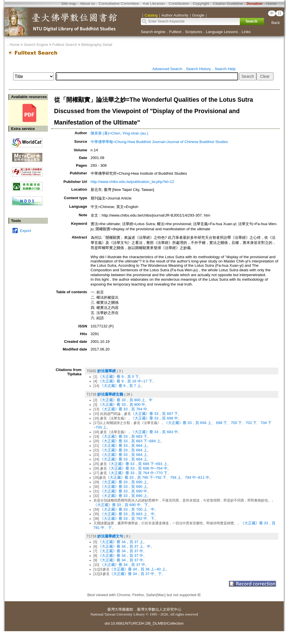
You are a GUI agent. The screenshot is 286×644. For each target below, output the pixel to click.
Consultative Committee (119, 4)
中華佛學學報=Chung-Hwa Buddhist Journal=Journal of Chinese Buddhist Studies (159, 142)
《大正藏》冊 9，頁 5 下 (118, 377)
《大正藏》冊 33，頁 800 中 (122, 404)
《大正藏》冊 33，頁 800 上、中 (125, 400)
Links (246, 32)
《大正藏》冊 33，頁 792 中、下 (127, 518)
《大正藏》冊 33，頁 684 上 (124, 446)
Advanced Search (167, 69)
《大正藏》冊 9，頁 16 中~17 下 (125, 381)
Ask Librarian (154, 4)
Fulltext (175, 32)
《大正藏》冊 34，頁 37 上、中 (124, 546)
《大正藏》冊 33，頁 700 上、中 (127, 509)
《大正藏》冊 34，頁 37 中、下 (136, 574)
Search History (198, 69)
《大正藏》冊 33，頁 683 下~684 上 (130, 441)
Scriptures (194, 32)
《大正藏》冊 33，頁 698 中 (154, 418)
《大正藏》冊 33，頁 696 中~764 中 (137, 468)
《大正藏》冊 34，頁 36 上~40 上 (138, 569)
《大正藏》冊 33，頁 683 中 (154, 432)
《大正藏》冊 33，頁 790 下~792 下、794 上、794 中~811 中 (158, 477)
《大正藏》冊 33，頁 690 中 (124, 491)
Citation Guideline (228, 4)
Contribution (179, 4)
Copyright (201, 4)
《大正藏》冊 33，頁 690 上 (124, 482)
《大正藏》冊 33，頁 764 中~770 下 (137, 473)
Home (271, 4)
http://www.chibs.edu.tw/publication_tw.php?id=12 (132, 182)
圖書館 (128, 609)
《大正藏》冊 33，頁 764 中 (124, 409)
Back (276, 23)
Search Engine (36, 45)
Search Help (225, 69)
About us (87, 4)
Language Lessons (222, 32)
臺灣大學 (115, 609)
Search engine (153, 32)
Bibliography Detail (97, 45)
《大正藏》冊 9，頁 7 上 (120, 386)
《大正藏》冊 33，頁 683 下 (124, 436)
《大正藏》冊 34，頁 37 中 (121, 551)
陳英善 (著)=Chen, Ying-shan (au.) (119, 133)
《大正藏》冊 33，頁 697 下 (154, 414)
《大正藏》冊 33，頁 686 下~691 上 (137, 464)
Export (26, 231)
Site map (69, 4)
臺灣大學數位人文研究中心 (159, 609)
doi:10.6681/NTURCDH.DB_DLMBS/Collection (144, 623)
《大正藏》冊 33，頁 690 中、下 (121, 505)
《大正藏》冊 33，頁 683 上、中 (127, 514)
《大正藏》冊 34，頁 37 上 (121, 542)
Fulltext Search (65, 45)
